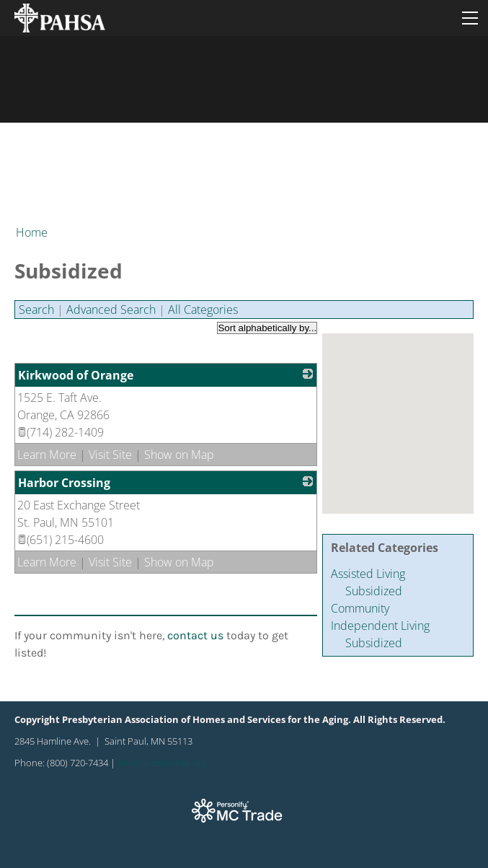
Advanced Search (111, 310)
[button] (385, 417)
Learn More (47, 455)
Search (36, 310)
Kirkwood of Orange (76, 375)
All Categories (203, 310)
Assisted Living (368, 574)
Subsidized (374, 591)
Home (32, 232)
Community (360, 608)
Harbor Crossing (64, 483)
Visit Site (110, 455)
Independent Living (380, 626)
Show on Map (179, 455)
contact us (195, 635)
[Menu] (470, 18)
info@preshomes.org (162, 763)
